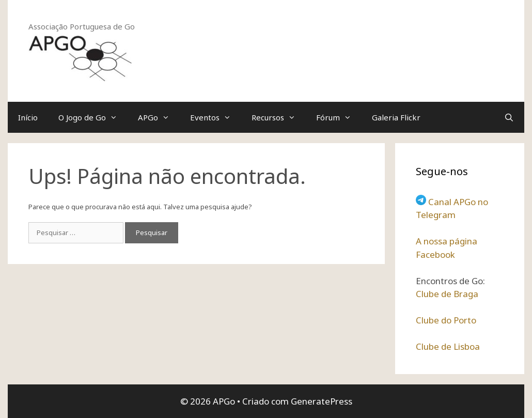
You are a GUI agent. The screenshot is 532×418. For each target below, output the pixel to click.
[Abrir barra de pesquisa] (509, 117)
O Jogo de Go (93, 117)
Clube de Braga (447, 294)
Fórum (339, 117)
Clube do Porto (446, 320)
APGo (159, 117)
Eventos (216, 117)
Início (28, 117)
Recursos (279, 117)
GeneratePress (322, 401)
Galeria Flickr (396, 117)
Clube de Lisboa (448, 346)
